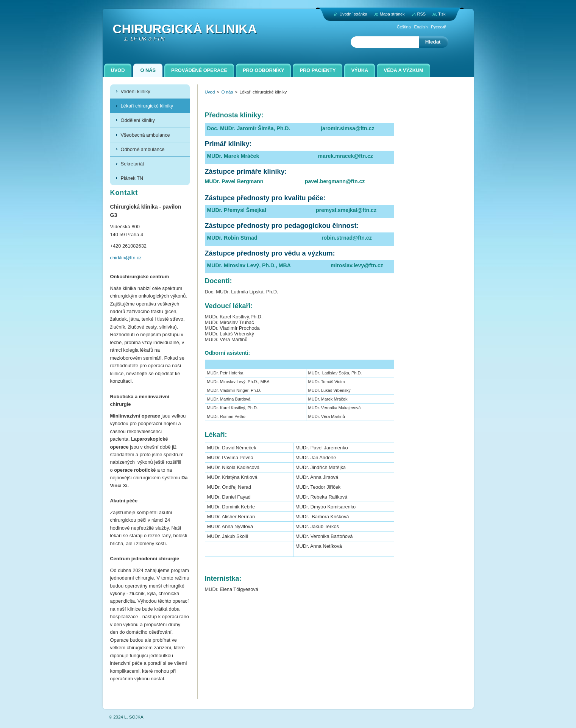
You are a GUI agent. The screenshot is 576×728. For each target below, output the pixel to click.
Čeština (404, 27)
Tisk (442, 14)
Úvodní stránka (353, 14)
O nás (227, 92)
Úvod (210, 92)
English (421, 27)
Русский (439, 27)
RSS (421, 14)
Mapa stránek (392, 14)
